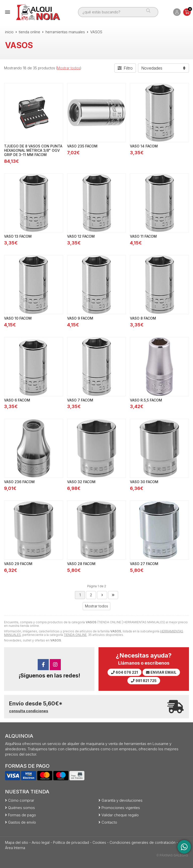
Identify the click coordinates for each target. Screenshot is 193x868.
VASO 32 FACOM (81, 482)
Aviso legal (41, 842)
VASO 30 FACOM (144, 482)
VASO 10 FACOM (18, 318)
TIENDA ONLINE (75, 635)
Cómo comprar (21, 800)
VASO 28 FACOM (81, 564)
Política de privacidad (71, 842)
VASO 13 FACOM (18, 236)
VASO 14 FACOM (144, 146)
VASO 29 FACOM (18, 564)
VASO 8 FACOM (143, 318)
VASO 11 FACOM (143, 236)
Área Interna (15, 848)
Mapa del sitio (17, 842)
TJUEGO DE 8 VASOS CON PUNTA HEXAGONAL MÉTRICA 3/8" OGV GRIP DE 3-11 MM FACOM (33, 150)
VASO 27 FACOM (144, 564)
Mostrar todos (69, 68)
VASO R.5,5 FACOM (146, 400)
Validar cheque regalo (120, 815)
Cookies (99, 842)
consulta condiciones (29, 711)
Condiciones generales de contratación (142, 842)
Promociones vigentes (121, 808)
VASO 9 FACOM (80, 318)
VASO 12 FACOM (81, 236)
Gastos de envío (22, 822)
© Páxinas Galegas (172, 855)
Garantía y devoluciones (122, 800)
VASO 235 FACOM (82, 146)
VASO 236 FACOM (19, 482)
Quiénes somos (21, 808)
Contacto (109, 822)
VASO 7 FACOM (80, 400)
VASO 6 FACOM (17, 400)
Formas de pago (22, 815)
